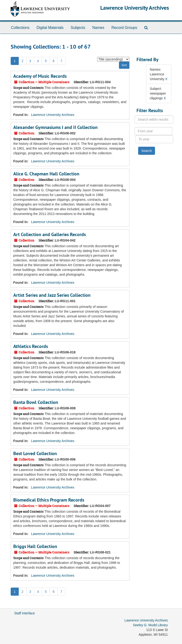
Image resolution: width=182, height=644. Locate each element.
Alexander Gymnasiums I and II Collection (55, 127)
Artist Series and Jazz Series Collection (52, 295)
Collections (20, 28)
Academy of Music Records (40, 76)
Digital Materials (50, 28)
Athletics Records (31, 346)
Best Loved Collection (35, 453)
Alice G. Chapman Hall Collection (46, 174)
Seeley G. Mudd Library (150, 625)
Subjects (78, 28)
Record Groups (124, 28)
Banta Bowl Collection (36, 402)
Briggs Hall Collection (35, 546)
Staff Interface (25, 613)
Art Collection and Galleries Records (50, 234)
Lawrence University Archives (135, 8)
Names (98, 28)
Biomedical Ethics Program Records (49, 500)
